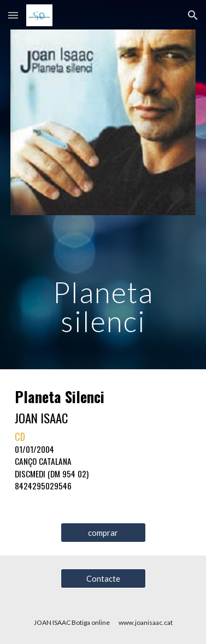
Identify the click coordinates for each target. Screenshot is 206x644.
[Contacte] (103, 578)
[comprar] (103, 533)
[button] (13, 15)
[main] (103, 291)
